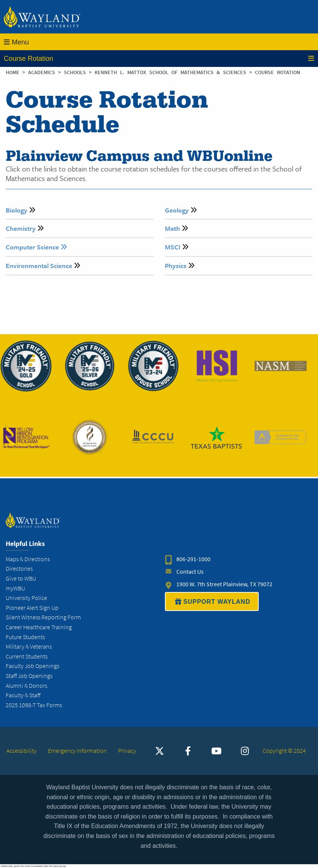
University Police (26, 598)
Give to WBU (21, 578)
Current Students (27, 656)
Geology (177, 210)
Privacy (127, 751)
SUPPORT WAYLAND (212, 601)
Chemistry (21, 228)
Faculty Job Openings (32, 666)
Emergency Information (77, 751)
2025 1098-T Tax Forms (34, 705)
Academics (43, 72)
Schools (76, 72)
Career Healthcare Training (39, 627)
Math (172, 228)
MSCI (173, 247)
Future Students (25, 637)
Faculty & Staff (23, 695)
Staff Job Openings (29, 676)
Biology (17, 210)
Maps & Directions (28, 559)
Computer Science (36, 247)
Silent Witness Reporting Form (43, 617)
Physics (176, 266)
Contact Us (190, 572)
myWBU (15, 588)
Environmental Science (39, 266)
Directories (19, 569)
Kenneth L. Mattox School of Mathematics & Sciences (172, 72)
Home (13, 72)
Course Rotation (159, 59)
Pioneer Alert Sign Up (32, 608)
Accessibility (21, 751)
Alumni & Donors (26, 686)
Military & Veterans (29, 647)
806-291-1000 (193, 559)
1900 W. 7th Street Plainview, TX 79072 (224, 584)
